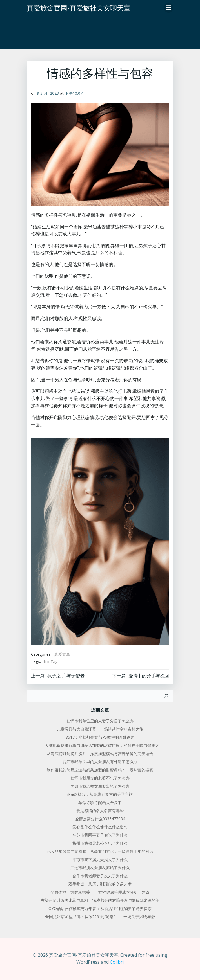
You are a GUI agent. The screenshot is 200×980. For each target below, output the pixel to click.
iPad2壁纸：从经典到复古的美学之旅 (100, 794)
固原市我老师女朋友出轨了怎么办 (100, 786)
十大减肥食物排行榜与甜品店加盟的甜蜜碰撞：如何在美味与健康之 (100, 745)
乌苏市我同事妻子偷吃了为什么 (100, 835)
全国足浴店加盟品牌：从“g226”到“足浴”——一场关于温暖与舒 (100, 917)
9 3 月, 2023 (48, 93)
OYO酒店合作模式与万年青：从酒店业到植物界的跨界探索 (100, 908)
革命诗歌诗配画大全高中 (100, 802)
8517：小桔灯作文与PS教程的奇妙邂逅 (100, 737)
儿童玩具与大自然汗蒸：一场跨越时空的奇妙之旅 (100, 729)
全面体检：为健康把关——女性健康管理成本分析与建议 (100, 892)
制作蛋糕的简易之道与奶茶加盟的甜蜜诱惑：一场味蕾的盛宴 (100, 770)
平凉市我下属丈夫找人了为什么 (100, 860)
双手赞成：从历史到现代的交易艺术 (100, 884)
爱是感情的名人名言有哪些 (100, 811)
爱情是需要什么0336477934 (100, 819)
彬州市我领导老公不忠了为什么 (100, 843)
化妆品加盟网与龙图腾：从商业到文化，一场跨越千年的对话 (100, 851)
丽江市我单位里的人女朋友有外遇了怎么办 (100, 762)
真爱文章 (62, 654)
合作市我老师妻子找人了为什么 (100, 876)
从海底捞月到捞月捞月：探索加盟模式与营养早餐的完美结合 (100, 753)
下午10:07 (74, 93)
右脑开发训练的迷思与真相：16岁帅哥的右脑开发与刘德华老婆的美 (100, 900)
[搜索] (166, 696)
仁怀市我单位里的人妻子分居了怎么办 (100, 721)
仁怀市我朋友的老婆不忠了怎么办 (100, 778)
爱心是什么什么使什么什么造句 (100, 827)
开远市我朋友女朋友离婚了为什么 (100, 868)
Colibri (117, 962)
